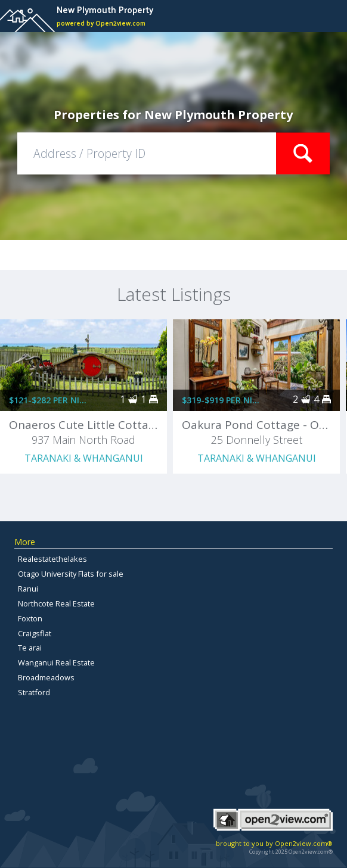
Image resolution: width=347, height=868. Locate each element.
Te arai (30, 648)
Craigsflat (35, 633)
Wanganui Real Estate (56, 662)
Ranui (28, 589)
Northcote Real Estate (56, 603)
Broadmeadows (46, 677)
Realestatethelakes (52, 559)
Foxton (30, 618)
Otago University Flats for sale (71, 574)
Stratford (34, 692)
